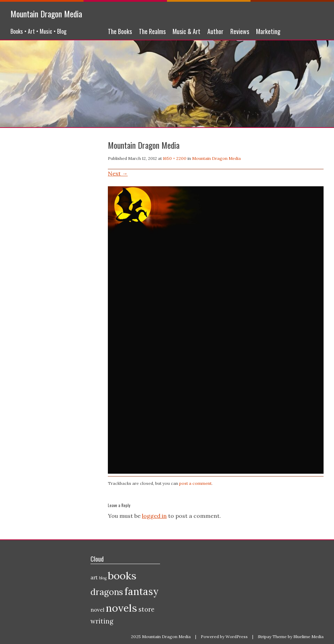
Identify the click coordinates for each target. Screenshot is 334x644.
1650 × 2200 (175, 158)
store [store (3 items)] (146, 609)
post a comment (195, 483)
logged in (154, 516)
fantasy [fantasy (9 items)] (142, 592)
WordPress (237, 637)
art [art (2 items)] (94, 577)
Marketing (268, 31)
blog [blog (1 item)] (103, 578)
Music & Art (186, 31)
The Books (120, 31)
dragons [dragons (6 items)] (107, 592)
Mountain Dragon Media (46, 14)
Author (215, 31)
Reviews (240, 31)
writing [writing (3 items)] (102, 621)
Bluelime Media (308, 637)
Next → (118, 173)
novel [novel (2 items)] (97, 610)
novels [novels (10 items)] (121, 608)
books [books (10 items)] (122, 576)
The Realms (152, 31)
